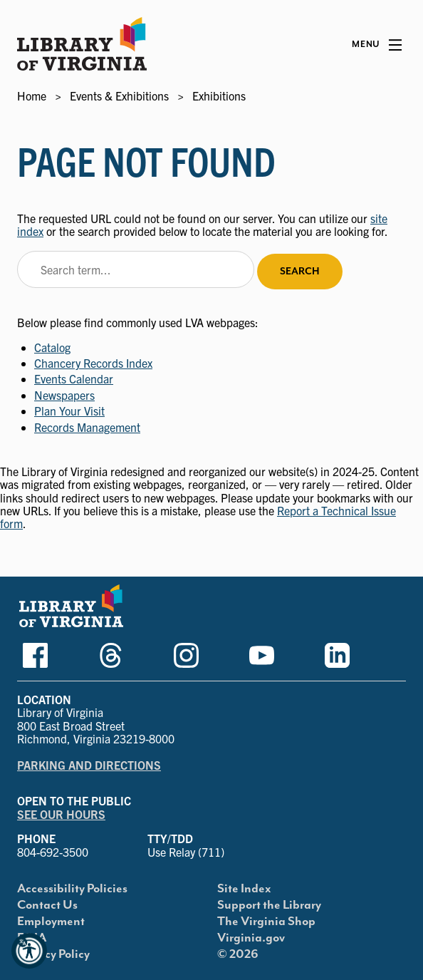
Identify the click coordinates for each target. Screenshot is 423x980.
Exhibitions (219, 96)
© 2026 (238, 954)
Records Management (87, 427)
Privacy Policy (53, 954)
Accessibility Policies (72, 889)
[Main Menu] (377, 45)
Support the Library (269, 905)
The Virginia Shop (266, 922)
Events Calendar (74, 378)
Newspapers (64, 395)
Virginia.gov (251, 938)
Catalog (52, 347)
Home (32, 96)
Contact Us (47, 905)
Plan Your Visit (69, 411)
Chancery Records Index (93, 363)
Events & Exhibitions (119, 96)
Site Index (244, 889)
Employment (51, 922)
